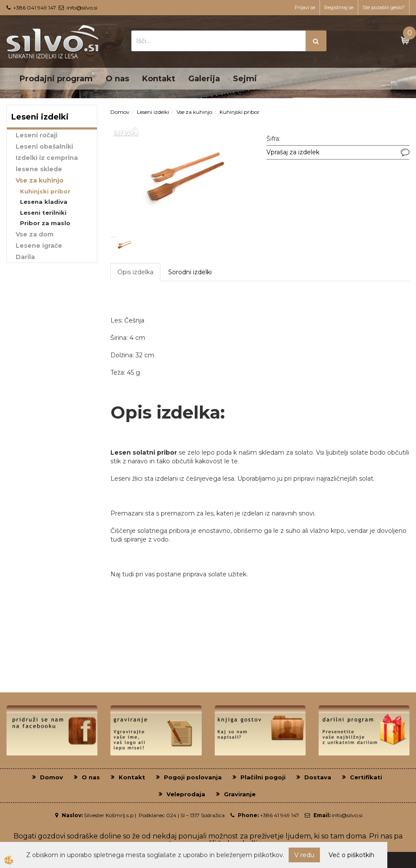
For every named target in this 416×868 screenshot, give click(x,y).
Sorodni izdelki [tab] (190, 272)
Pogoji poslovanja (193, 777)
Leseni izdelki (153, 112)
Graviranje (240, 794)
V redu (304, 855)
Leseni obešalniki (44, 146)
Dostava (318, 777)
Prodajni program (56, 79)
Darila (25, 257)
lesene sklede (39, 169)
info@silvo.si (82, 8)
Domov (120, 112)
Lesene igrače (39, 246)
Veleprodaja (186, 794)
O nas (117, 79)
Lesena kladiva (44, 202)
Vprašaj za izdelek (293, 152)
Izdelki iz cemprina (47, 158)
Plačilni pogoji (263, 777)
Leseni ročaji (37, 135)
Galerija (204, 79)
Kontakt (159, 79)
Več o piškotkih (351, 855)
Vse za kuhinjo (40, 180)
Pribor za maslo (45, 223)
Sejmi (245, 79)
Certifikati (366, 777)
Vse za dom (35, 234)
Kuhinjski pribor (45, 191)
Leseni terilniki (43, 213)
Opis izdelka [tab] (135, 272)
